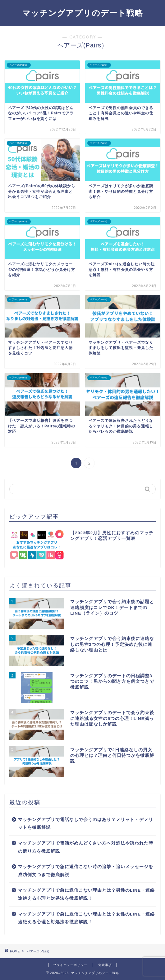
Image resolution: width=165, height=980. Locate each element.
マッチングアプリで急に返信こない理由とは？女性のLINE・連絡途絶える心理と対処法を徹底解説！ (86, 918)
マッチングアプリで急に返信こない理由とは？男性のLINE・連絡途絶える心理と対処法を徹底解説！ (86, 894)
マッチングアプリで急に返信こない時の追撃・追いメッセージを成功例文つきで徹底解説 (86, 871)
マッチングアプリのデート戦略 (82, 13)
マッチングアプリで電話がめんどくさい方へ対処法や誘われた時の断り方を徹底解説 (86, 847)
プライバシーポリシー (70, 965)
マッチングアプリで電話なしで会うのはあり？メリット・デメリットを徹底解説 (86, 824)
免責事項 (105, 965)
